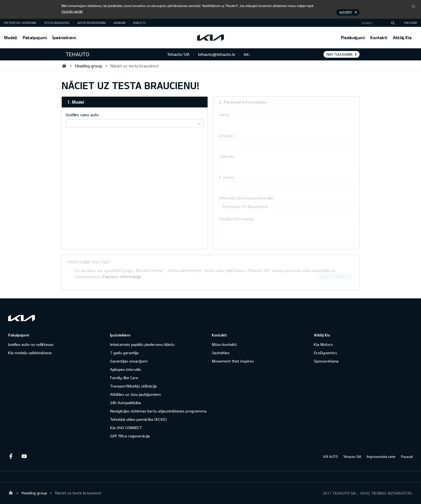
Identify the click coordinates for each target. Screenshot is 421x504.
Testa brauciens (57, 23)
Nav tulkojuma (340, 54)
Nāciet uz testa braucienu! (135, 66)
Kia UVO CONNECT (126, 428)
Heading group (89, 66)
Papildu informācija (236, 219)
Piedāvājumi (353, 37)
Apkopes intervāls (126, 369)
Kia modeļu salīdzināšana (30, 353)
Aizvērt (413, 6)
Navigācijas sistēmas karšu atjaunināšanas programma (158, 411)
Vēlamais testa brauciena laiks (247, 198)
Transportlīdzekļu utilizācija (133, 386)
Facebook (11, 456)
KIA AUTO (331, 456)
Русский (411, 23)
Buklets (139, 23)
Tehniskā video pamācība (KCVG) (138, 419)
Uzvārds (226, 136)
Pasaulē (407, 456)
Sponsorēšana (326, 361)
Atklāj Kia (402, 37)
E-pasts (226, 177)
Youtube (24, 456)
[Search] (393, 23)
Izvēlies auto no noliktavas (31, 344)
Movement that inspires (233, 361)
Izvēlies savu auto (82, 115)
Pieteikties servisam (20, 23)
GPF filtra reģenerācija (130, 436)
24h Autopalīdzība (126, 403)
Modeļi (11, 37)
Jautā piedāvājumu (91, 23)
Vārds (224, 115)
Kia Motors (323, 344)
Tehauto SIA (64, 66)
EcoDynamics (325, 353)
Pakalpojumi (35, 37)
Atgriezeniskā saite (381, 456)
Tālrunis (226, 156)
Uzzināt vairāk (72, 11)
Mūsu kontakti (224, 344)
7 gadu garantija (124, 353)
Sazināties (221, 353)
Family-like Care (124, 378)
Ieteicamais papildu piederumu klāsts (142, 344)
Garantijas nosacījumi (129, 361)
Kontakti (379, 37)
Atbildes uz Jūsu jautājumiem (135, 394)
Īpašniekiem (64, 37)
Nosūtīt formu (333, 277)
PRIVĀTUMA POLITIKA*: (89, 262)
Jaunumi (119, 23)
